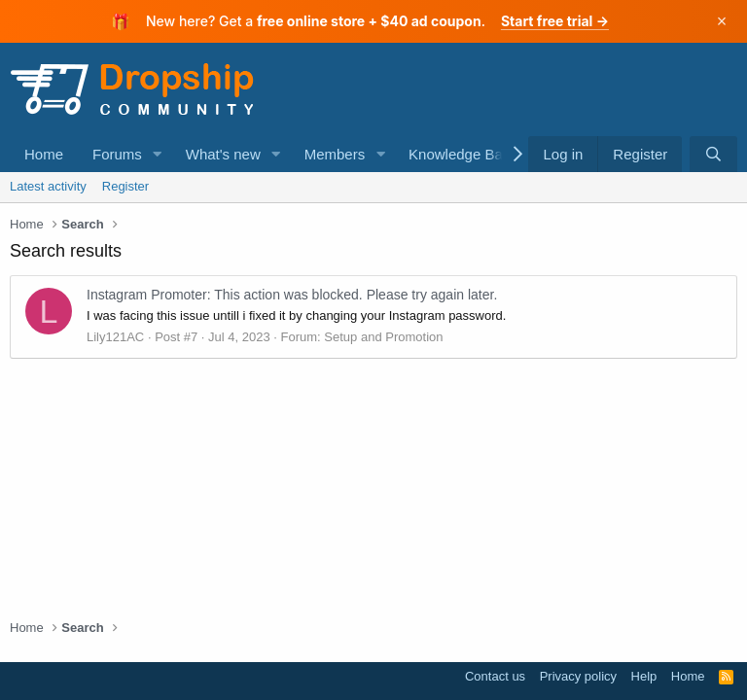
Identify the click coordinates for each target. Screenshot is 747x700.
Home (44, 154)
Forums (117, 154)
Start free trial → (555, 21)
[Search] (713, 154)
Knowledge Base (463, 154)
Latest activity (48, 186)
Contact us (495, 676)
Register (125, 186)
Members (335, 154)
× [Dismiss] (722, 21)
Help (644, 676)
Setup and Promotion (383, 337)
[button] (158, 154)
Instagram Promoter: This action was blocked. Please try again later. (292, 295)
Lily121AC (115, 337)
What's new (223, 154)
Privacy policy (578, 676)
